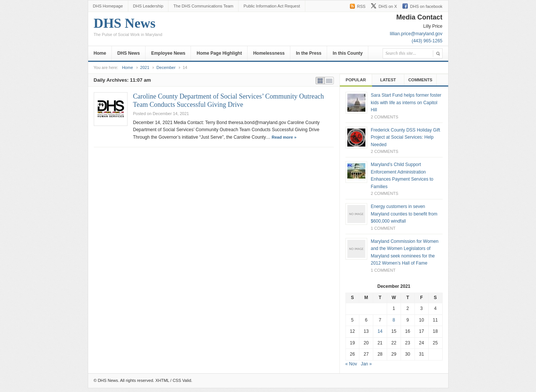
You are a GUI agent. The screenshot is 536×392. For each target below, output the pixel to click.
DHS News (128, 29)
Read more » (284, 137)
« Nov (351, 364)
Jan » (366, 364)
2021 (145, 67)
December (166, 67)
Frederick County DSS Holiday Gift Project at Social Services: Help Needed (406, 137)
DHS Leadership (148, 6)
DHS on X (388, 6)
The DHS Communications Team (203, 6)
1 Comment (383, 228)
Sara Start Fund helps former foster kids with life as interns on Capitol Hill (406, 102)
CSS (177, 380)
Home (100, 53)
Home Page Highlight (219, 53)
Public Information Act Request (272, 6)
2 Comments (385, 117)
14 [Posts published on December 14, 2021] (380, 331)
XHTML (162, 380)
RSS (361, 6)
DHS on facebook (426, 6)
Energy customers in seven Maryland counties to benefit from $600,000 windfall (404, 214)
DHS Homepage (108, 6)
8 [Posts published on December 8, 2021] (394, 320)
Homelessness (269, 53)
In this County (348, 53)
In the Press (309, 53)
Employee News (168, 53)
